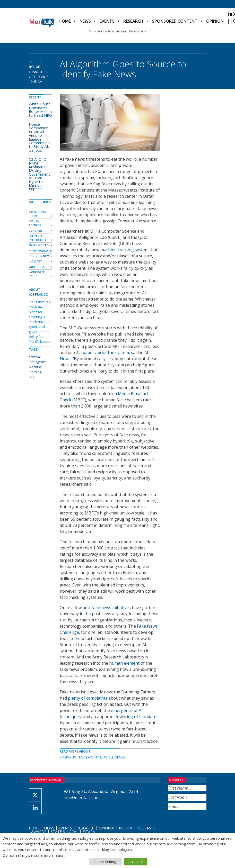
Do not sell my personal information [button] (33, 855)
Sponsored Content (175, 21)
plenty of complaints (88, 698)
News (85, 21)
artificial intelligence (38, 359)
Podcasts (146, 828)
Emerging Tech (72, 757)
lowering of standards (137, 717)
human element (124, 663)
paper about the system (106, 352)
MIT (32, 377)
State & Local (64, 832)
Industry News (40, 256)
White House (37, 267)
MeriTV (125, 828)
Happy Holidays (40, 251)
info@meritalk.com (82, 798)
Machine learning (35, 369)
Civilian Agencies (35, 223)
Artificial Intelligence (106, 757)
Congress (36, 231)
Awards (39, 832)
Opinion (215, 21)
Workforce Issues (37, 274)
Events (107, 21)
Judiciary (35, 261)
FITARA (89, 832)
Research (133, 21)
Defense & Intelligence (38, 238)
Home (65, 21)
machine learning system (124, 250)
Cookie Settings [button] (106, 862)
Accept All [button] (136, 862)
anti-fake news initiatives (107, 608)
